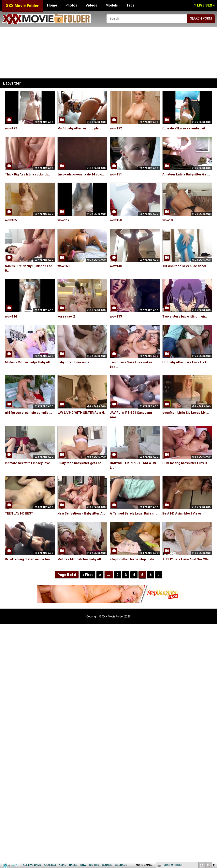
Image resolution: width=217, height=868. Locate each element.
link (214, 806)
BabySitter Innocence (73, 362)
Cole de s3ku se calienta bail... (185, 128)
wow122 (116, 128)
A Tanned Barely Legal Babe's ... (133, 513)
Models (112, 5)
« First (87, 575)
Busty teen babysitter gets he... (81, 463)
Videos (91, 5)
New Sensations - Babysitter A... (81, 513)
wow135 (11, 220)
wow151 (116, 174)
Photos (71, 5)
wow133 (116, 316)
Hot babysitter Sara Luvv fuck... (186, 362)
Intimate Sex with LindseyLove (28, 463)
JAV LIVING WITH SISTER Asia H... (82, 413)
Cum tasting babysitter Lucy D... (186, 463)
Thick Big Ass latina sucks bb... (28, 174)
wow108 (168, 220)
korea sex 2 (66, 316)
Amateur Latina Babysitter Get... (186, 174)
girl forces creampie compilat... (28, 413)
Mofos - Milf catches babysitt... (80, 559)
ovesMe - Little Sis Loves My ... (186, 413)
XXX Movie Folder (22, 6)
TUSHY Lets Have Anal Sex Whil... (187, 559)
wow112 (63, 220)
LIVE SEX (205, 5)
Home (52, 5)
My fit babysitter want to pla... (79, 128)
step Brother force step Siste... (133, 559)
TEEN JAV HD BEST (19, 513)
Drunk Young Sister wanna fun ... (29, 559)
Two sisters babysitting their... (185, 316)
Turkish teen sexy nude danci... (185, 266)
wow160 (63, 266)
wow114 (11, 316)
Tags (130, 5)
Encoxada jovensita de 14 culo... (81, 174)
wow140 (116, 266)
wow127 (11, 128)
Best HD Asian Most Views (182, 513)
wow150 (116, 220)
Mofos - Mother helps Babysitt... (29, 362)
